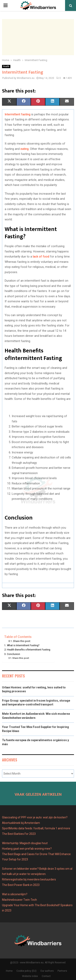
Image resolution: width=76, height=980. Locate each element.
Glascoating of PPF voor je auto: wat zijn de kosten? (35, 817)
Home (9, 971)
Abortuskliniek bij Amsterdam (21, 823)
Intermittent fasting (18, 114)
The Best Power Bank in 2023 (21, 885)
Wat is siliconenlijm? (15, 894)
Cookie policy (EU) (26, 971)
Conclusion (13, 654)
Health (6, 66)
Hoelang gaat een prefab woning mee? (27, 849)
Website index (30, 976)
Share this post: (22, 641)
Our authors (47, 971)
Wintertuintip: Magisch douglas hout (25, 843)
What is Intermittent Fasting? (23, 645)
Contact (46, 976)
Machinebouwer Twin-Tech (20, 900)
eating (25, 149)
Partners (62, 971)
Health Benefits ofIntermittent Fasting (29, 650)
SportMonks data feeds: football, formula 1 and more (36, 828)
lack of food (41, 257)
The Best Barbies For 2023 (19, 834)
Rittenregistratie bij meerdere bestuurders (29, 879)
